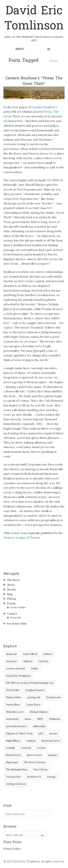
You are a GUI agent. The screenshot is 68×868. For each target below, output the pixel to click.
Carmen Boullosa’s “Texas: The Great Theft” (34, 81)
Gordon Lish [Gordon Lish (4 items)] (53, 697)
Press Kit (16, 618)
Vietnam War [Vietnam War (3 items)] (13, 777)
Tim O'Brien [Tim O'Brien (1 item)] (40, 770)
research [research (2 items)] (26, 748)
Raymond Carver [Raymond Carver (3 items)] (51, 741)
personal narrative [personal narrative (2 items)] (17, 726)
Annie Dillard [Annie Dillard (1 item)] (30, 654)
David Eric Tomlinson (34, 18)
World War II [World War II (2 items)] (34, 777)
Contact (12, 614)
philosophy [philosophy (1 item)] (39, 726)
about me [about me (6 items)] (11, 654)
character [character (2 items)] (12, 661)
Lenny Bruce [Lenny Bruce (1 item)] (33, 705)
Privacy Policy (12, 849)
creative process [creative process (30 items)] (16, 669)
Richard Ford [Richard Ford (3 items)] (13, 755)
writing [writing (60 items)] (51, 777)
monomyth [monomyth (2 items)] (12, 719)
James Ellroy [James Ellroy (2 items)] (13, 705)
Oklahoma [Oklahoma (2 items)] (54, 719)
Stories (12, 590)
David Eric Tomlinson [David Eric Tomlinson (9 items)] (18, 676)
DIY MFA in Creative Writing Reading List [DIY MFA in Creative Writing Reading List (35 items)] (30, 683)
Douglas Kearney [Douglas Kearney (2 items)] (35, 690)
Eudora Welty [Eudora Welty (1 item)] (14, 697)
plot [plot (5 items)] (41, 733)
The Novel (14, 580)
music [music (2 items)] (28, 719)
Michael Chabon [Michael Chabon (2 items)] (39, 712)
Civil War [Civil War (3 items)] (43, 661)
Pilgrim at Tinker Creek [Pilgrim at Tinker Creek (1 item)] (19, 733)
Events (11, 604)
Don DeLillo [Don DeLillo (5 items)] (13, 690)
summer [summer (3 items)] (52, 755)
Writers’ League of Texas (21, 537)
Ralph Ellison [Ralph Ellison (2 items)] (13, 741)
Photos (12, 599)
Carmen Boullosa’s (45, 107)
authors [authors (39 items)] (48, 654)
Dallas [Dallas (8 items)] (35, 669)
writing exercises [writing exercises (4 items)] (16, 784)
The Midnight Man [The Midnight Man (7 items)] (17, 770)
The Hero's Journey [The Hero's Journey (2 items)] (35, 762)
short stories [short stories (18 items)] (34, 755)
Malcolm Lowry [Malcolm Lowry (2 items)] (15, 712)
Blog (10, 594)
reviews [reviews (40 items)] (41, 748)
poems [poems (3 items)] (53, 733)
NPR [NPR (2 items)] (40, 719)
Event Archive (18, 607)
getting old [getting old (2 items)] (34, 697)
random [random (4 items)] (31, 741)
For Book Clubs (17, 624)
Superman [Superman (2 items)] (12, 762)
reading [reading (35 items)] (11, 748)
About (11, 585)
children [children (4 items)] (28, 661)
